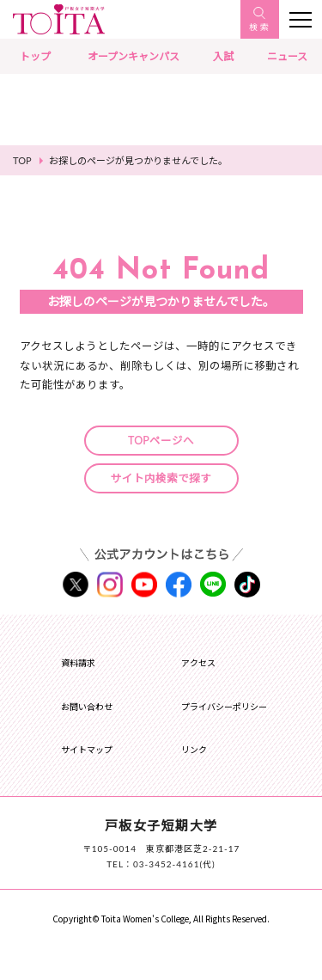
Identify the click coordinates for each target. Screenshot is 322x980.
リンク (194, 750)
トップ (35, 56)
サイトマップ (87, 750)
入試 (223, 56)
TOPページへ (161, 441)
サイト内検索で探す (161, 478)
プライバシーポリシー (224, 707)
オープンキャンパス (134, 56)
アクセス (198, 663)
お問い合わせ (87, 707)
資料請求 (78, 663)
